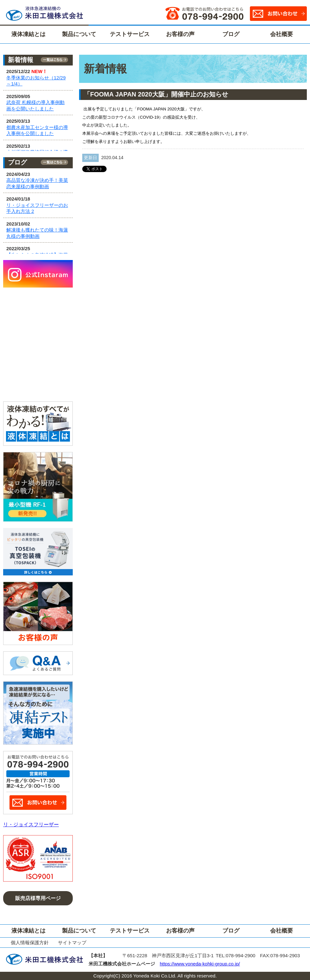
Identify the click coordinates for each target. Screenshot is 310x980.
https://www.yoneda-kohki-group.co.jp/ (200, 964)
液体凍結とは (28, 34)
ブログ (231, 34)
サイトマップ (72, 943)
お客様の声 (180, 34)
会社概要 (282, 34)
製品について (79, 34)
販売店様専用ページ (38, 898)
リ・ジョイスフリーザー (31, 825)
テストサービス (130, 34)
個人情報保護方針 (30, 943)
